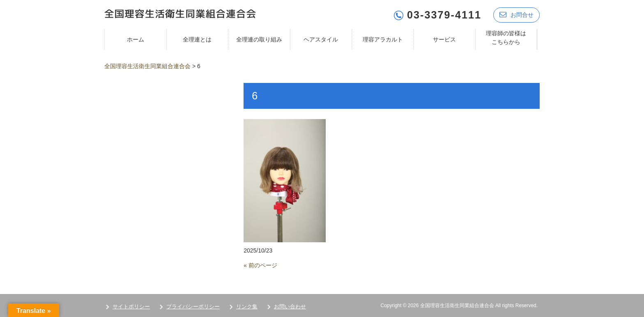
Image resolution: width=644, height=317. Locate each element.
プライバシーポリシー (193, 305)
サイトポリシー (131, 305)
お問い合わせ (290, 305)
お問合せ (516, 13)
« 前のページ (260, 264)
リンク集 (247, 305)
